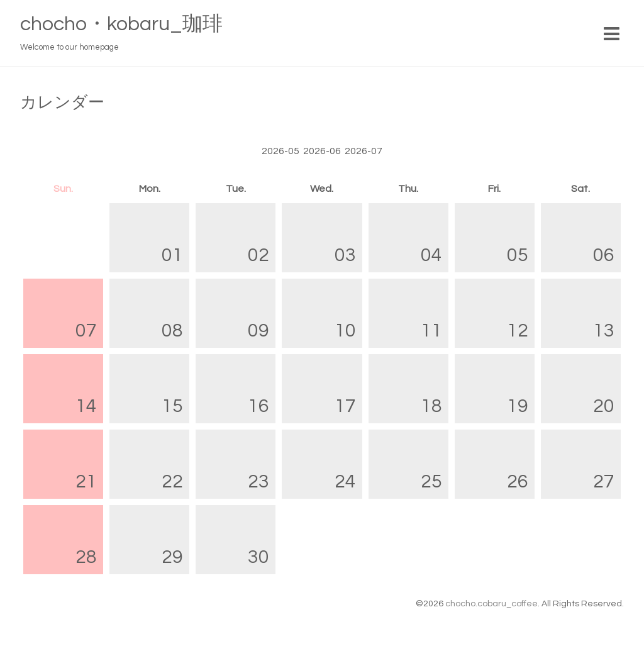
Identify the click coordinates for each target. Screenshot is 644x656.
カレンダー (62, 103)
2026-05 (280, 151)
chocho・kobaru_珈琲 (121, 24)
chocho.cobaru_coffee (491, 604)
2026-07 (364, 151)
